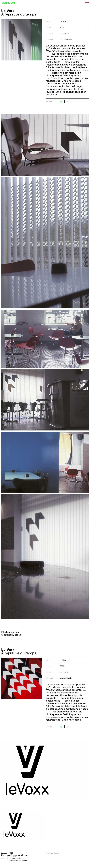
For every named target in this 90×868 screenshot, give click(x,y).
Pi (68, 102)
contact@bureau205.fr (18, 860)
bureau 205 (9, 3)
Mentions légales (52, 853)
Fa (61, 102)
